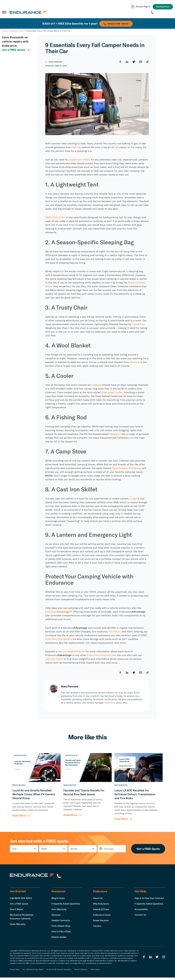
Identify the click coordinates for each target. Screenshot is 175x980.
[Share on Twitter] (134, 62)
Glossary (56, 917)
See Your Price (163, 7)
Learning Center (16, 31)
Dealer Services (102, 923)
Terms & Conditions (81, 972)
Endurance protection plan (103, 655)
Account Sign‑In (139, 7)
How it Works (17, 912)
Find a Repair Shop (61, 928)
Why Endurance (101, 906)
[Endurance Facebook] (143, 959)
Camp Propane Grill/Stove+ (128, 468)
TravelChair (138, 324)
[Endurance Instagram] (164, 959)
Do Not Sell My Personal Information (59, 972)
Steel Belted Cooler (113, 392)
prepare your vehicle (80, 159)
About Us (98, 901)
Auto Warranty (59, 912)
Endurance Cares (102, 917)
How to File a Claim (62, 934)
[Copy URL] (147, 62)
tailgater (96, 385)
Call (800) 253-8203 (21, 901)
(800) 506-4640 (117, 23)
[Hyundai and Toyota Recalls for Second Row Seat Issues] (87, 768)
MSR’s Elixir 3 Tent (56, 217)
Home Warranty (18, 926)
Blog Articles (58, 901)
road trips (77, 147)
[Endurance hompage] (36, 878)
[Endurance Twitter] (157, 959)
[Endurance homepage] (29, 12)
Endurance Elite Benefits (60, 639)
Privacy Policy (15, 972)
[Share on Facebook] (120, 62)
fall (117, 147)
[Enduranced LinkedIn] (150, 959)
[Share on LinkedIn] (127, 62)
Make (44, 849)
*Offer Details (95, 972)
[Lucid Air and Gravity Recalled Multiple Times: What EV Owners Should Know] (37, 768)
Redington (115, 434)
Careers (97, 928)
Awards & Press (102, 912)
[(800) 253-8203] (162, 12)
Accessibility (141, 915)
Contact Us (141, 921)
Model (73, 849)
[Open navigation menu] (4, 12)
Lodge (134, 498)
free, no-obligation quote (72, 651)
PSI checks (115, 631)
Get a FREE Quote (16, 50)
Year (14, 849)
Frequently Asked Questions (67, 906)
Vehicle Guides (59, 939)
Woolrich (135, 362)
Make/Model (19, 785)
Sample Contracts (61, 923)
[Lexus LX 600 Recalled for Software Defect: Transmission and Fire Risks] (139, 768)
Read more (110, 703)
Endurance (59, 612)
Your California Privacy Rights (33, 972)
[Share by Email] (140, 62)
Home (5, 31)
